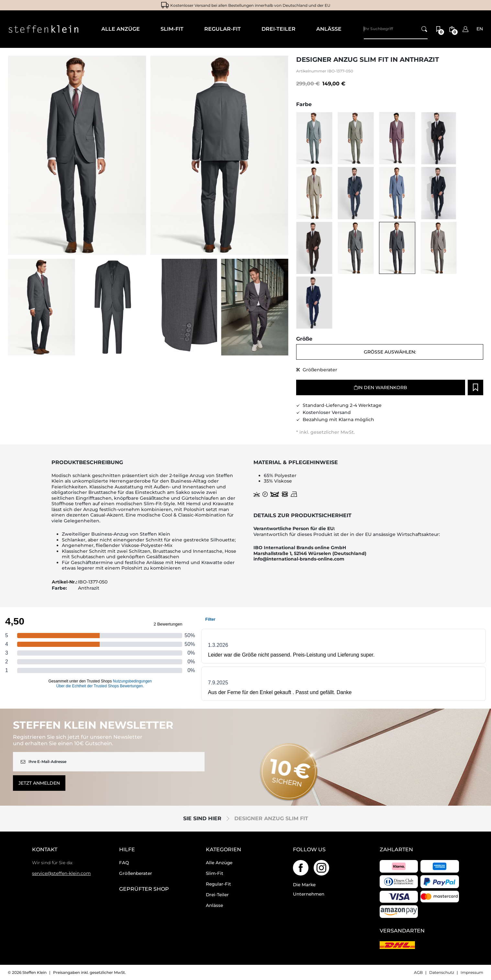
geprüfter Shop (144, 889)
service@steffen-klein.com (61, 873)
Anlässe (214, 905)
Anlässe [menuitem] (329, 29)
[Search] (396, 29)
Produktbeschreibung (87, 463)
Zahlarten (396, 850)
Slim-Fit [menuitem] (172, 29)
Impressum (472, 972)
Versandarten (402, 931)
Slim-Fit (215, 873)
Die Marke (304, 885)
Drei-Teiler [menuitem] (279, 29)
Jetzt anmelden (39, 783)
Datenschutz (442, 972)
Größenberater (136, 873)
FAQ (124, 863)
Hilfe (127, 850)
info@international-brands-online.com (299, 559)
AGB (418, 972)
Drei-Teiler (217, 895)
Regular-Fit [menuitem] (223, 29)
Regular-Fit (218, 884)
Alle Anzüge (219, 863)
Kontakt (45, 850)
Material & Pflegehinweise (296, 463)
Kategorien (223, 850)
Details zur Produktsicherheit (302, 516)
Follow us (309, 850)
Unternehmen (309, 894)
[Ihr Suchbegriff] (424, 29)
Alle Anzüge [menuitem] (121, 29)
